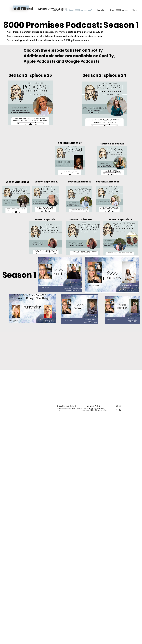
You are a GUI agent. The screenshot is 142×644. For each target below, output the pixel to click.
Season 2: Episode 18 (108, 182)
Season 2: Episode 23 (70, 143)
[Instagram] (120, 410)
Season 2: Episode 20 (46, 182)
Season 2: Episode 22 (112, 144)
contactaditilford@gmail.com (94, 410)
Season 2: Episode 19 (80, 182)
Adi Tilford (23, 9)
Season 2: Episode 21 (17, 182)
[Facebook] (116, 410)
